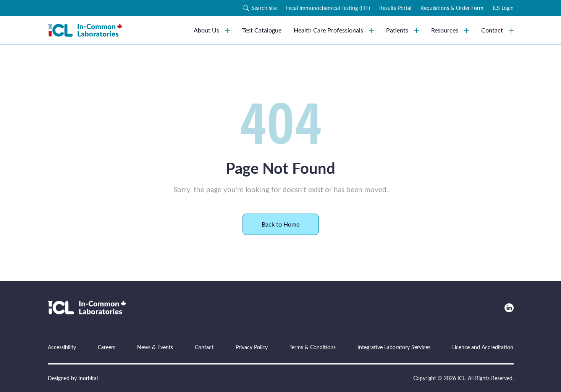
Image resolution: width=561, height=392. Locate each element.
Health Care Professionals (334, 30)
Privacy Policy (252, 347)
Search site (260, 8)
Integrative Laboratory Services (394, 347)
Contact (497, 30)
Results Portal (395, 8)
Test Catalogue (262, 30)
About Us (212, 30)
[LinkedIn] (509, 308)
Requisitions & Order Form (452, 8)
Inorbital (88, 378)
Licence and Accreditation (483, 347)
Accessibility (62, 347)
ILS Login (503, 8)
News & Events (155, 347)
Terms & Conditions (313, 347)
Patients (403, 30)
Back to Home (280, 224)
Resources (450, 30)
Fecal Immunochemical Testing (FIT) (328, 8)
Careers (107, 347)
